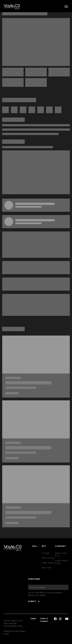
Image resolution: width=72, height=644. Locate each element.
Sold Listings (48, 558)
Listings (46, 553)
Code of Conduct (44, 620)
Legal (33, 618)
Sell (35, 546)
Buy (44, 546)
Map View (46, 568)
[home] (12, 7)
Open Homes (48, 563)
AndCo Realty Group (62, 562)
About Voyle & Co (61, 554)
